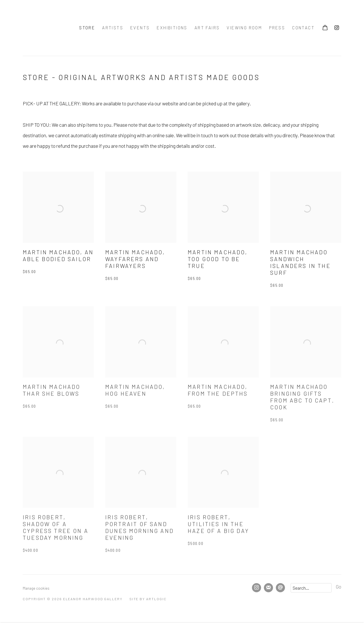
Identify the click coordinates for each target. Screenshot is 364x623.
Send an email (280, 588)
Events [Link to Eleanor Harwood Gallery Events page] (140, 28)
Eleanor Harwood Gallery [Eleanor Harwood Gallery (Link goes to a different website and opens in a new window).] (43, 28)
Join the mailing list (268, 588)
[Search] (311, 588)
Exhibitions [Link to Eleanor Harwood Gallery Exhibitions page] (172, 28)
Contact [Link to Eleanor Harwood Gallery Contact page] (303, 28)
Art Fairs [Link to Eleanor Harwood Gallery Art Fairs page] (207, 28)
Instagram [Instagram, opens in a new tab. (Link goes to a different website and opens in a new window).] (337, 28)
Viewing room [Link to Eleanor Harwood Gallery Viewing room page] (244, 28)
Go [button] (339, 587)
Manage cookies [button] (36, 588)
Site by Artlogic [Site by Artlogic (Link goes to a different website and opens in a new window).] (148, 599)
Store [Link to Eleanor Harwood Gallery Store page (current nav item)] (87, 28)
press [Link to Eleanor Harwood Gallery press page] (277, 28)
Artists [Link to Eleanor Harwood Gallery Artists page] (113, 28)
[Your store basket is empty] (325, 28)
